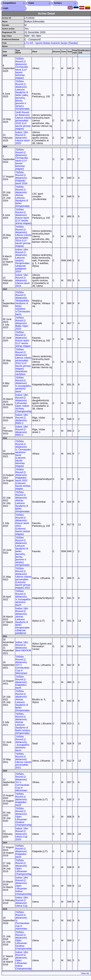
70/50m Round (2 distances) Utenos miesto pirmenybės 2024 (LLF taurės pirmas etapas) (23, 236)
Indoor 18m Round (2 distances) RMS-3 (22, 419)
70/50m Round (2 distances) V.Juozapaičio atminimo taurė (23, 385)
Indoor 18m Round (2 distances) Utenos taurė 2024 (23, 280)
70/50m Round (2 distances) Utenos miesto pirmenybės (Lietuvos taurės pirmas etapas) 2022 (23, 578)
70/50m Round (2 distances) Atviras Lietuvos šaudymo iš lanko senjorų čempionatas (23, 723)
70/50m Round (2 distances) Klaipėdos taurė (21, 682)
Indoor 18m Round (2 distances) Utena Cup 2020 (22, 834)
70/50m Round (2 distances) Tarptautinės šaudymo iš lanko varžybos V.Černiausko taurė (23, 303)
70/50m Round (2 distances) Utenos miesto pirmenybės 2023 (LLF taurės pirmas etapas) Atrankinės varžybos (23, 362)
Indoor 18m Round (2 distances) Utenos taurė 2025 (23, 138)
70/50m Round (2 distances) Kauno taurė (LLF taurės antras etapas (23, 339)
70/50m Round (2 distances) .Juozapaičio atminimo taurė (22, 743)
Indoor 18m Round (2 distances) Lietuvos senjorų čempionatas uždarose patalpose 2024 (23, 260)
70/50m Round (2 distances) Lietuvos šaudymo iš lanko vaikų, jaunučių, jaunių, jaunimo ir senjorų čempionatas (23, 95)
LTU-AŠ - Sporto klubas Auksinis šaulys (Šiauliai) (51, 43)
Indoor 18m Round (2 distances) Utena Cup (22, 902)
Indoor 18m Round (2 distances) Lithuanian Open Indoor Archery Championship (23, 403)
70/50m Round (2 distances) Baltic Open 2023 (22, 323)
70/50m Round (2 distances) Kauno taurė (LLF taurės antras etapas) (23, 216)
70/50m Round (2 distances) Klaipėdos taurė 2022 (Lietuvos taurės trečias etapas (23, 479)
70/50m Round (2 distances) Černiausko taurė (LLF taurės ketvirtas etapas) (22, 68)
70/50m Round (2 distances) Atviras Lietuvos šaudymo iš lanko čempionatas (23, 196)
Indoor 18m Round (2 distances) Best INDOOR (23, 646)
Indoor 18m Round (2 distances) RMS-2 (22, 431)
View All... (86, 973)
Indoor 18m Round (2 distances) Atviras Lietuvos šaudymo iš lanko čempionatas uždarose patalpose (23, 621)
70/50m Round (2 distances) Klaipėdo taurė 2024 (21, 178)
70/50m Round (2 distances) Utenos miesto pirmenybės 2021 (23, 761)
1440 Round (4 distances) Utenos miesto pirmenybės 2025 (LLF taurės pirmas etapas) (23, 120)
